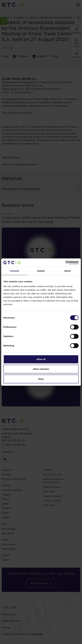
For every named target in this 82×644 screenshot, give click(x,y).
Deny (41, 379)
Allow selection (41, 369)
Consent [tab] (15, 271)
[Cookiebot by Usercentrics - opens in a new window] (66, 263)
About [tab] (68, 271)
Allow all (41, 359)
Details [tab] (41, 271)
